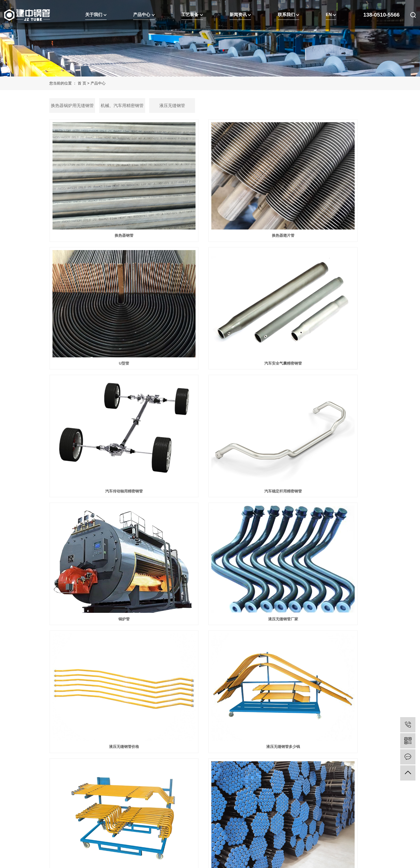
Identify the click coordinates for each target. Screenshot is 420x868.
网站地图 (93, 820)
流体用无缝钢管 (100, 656)
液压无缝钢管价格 (320, 382)
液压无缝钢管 (172, 106)
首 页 (82, 83)
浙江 (107, 828)
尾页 (225, 676)
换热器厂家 (320, 656)
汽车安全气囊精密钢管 (100, 290)
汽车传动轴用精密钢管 (210, 290)
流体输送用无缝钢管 (100, 564)
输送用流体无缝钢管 (320, 473)
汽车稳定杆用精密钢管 (320, 290)
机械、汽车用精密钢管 (122, 106)
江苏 (73, 828)
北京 (99, 828)
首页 (172, 676)
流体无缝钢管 (210, 656)
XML (118, 820)
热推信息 (57, 820)
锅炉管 (100, 382)
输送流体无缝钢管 (320, 564)
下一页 (208, 676)
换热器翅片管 (210, 199)
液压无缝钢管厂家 (210, 382)
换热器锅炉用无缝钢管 (72, 106)
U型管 (320, 199)
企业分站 (75, 820)
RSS (107, 820)
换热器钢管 (100, 199)
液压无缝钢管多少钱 (100, 473)
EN (331, 15)
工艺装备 (192, 15)
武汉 (81, 828)
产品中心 (144, 15)
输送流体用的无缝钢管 (210, 564)
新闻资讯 (240, 15)
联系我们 (288, 15)
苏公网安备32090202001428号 (105, 804)
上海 (90, 828)
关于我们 (96, 15)
